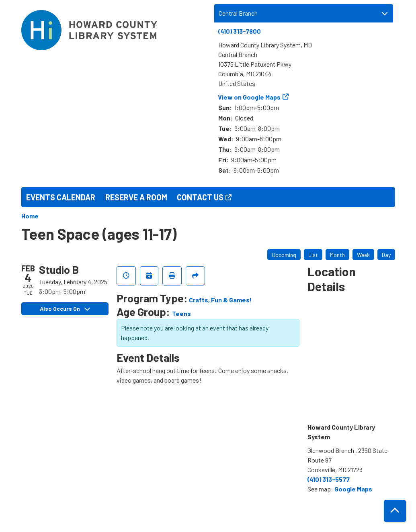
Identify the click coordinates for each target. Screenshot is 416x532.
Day (386, 255)
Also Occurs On (65, 309)
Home (30, 216)
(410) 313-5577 (329, 479)
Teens (181, 313)
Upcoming (284, 255)
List (313, 255)
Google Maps (353, 489)
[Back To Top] (395, 511)
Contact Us (200, 197)
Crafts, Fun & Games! (220, 300)
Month (337, 255)
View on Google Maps (249, 97)
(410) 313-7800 (240, 31)
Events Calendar (61, 197)
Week (363, 255)
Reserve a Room (136, 197)
